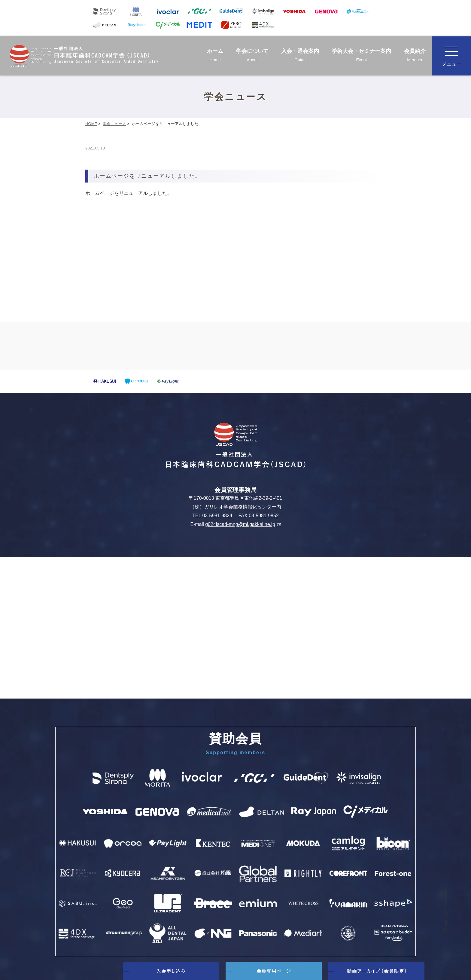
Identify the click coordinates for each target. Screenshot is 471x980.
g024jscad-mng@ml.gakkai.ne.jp (243, 524)
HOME (91, 124)
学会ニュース (114, 124)
